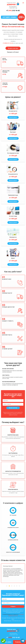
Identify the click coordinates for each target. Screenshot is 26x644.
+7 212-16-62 (13, 11)
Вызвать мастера (13, 48)
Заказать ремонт (13, 117)
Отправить (13, 607)
